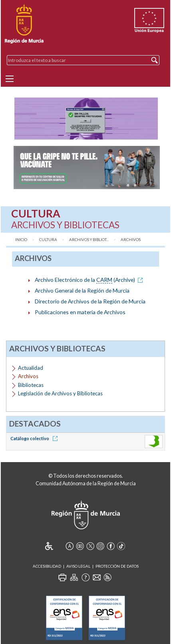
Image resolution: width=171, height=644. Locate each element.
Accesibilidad (47, 566)
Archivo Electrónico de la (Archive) (90, 280)
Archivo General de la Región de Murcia (82, 290)
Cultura (48, 240)
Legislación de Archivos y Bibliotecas (60, 393)
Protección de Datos (117, 566)
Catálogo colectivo (35, 438)
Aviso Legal (78, 566)
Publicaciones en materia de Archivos (80, 312)
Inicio (21, 240)
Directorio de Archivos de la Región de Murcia (90, 301)
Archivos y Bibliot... (89, 240)
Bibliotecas (31, 385)
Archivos (131, 240)
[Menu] (10, 79)
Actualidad (31, 368)
